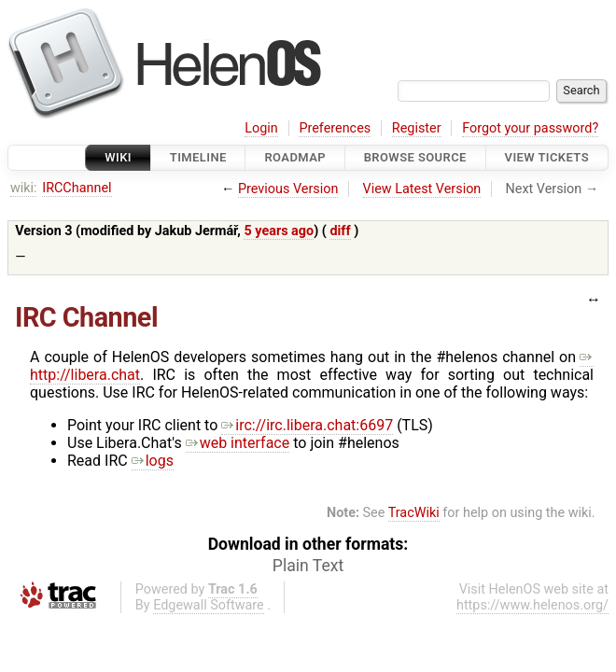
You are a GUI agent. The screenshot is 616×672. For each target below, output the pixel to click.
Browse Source (415, 157)
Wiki (118, 157)
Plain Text (308, 566)
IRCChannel (77, 188)
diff (340, 231)
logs (153, 461)
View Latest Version (422, 189)
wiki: (24, 188)
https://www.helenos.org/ (532, 605)
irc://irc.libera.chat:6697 (307, 425)
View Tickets (547, 157)
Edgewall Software (209, 605)
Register (417, 128)
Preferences (335, 128)
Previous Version (288, 189)
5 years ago (279, 231)
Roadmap (295, 157)
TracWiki (414, 513)
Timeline (198, 157)
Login (261, 128)
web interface (238, 443)
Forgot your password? (530, 128)
